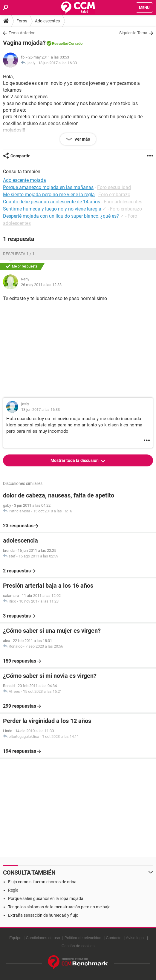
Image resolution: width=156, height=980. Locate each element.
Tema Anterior (22, 33)
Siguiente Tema (133, 33)
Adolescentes (47, 21)
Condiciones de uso (43, 938)
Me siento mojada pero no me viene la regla (49, 195)
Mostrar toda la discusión (75, 460)
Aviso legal (135, 938)
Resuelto (59, 43)
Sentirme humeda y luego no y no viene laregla (52, 209)
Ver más (82, 139)
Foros (22, 21)
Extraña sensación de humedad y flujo (43, 915)
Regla (13, 890)
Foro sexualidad (114, 187)
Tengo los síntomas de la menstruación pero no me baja (59, 907)
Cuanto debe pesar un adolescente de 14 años (52, 202)
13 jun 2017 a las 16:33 (58, 63)
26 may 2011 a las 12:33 (41, 285)
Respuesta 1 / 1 (19, 254)
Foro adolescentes (123, 202)
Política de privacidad (83, 938)
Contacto (114, 938)
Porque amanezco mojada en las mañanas (48, 187)
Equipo (15, 938)
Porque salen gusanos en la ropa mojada (46, 898)
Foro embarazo (114, 195)
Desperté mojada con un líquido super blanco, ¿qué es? (61, 216)
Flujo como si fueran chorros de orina (42, 882)
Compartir (20, 156)
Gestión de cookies (78, 946)
